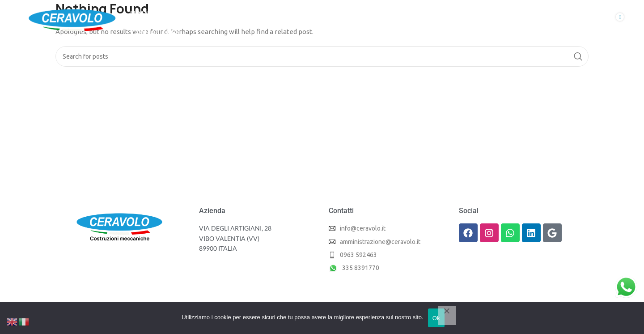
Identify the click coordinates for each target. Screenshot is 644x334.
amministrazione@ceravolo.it (380, 242)
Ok (436, 318)
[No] (447, 316)
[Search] (322, 56)
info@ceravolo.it (363, 228)
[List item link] (387, 255)
